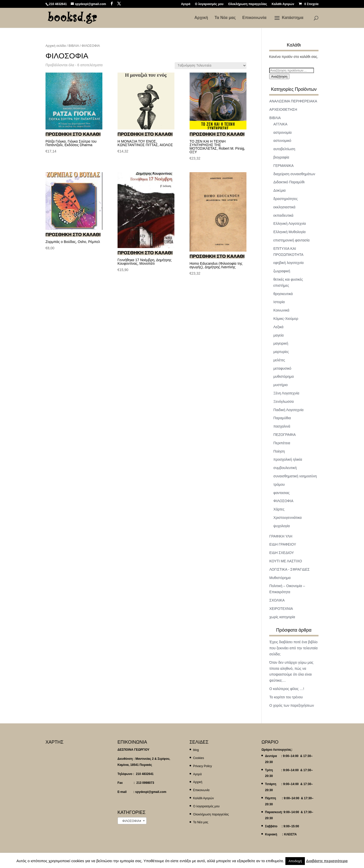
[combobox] (132, 821)
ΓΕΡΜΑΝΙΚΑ (284, 166)
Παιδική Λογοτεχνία (289, 410)
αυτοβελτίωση (284, 149)
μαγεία (279, 335)
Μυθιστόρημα (280, 578)
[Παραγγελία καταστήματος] (211, 66)
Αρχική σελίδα (56, 46)
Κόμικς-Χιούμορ (286, 319)
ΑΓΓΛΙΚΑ (280, 124)
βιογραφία (281, 157)
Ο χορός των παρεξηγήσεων (292, 705)
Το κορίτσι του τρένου (286, 697)
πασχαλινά (282, 426)
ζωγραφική (282, 271)
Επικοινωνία (254, 18)
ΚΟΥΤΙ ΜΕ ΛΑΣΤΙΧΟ (286, 561)
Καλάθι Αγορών (283, 4)
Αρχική (201, 18)
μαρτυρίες (281, 352)
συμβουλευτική (285, 468)
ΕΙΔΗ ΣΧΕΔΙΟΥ (282, 553)
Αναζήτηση (279, 76)
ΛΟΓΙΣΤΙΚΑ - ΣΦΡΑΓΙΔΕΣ (290, 569)
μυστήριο (281, 385)
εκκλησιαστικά (285, 207)
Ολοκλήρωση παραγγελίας (247, 4)
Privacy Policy (203, 766)
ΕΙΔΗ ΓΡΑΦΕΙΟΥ (283, 544)
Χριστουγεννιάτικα (288, 518)
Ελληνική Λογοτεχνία (290, 224)
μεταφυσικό (282, 368)
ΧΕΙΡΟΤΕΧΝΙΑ (281, 609)
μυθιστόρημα (284, 376)
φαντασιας (282, 493)
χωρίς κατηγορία (282, 617)
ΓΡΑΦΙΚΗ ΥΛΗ (281, 536)
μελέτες (279, 360)
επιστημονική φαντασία (292, 240)
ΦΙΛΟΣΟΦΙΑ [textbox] (131, 821)
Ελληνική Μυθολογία (290, 232)
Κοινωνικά (281, 310)
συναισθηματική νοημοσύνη (295, 476)
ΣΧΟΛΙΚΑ (277, 600)
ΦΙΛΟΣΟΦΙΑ (283, 501)
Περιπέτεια (282, 443)
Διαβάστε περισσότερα (327, 861)
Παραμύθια (282, 418)
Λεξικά (279, 327)
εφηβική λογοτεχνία (289, 263)
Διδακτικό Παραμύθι (289, 182)
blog (196, 750)
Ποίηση (279, 451)
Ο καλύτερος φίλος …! (287, 689)
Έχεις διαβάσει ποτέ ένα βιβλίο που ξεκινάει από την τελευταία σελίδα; (294, 648)
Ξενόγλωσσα (284, 402)
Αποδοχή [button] (295, 861)
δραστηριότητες (286, 199)
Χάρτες (279, 509)
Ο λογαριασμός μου (209, 4)
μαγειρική (281, 343)
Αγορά (186, 4)
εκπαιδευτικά (283, 215)
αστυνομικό (282, 141)
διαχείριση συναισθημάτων (294, 174)
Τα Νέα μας (225, 18)
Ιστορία (279, 302)
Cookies (199, 758)
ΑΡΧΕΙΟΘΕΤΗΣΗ (283, 109)
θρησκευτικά (283, 294)
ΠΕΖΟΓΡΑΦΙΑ (285, 435)
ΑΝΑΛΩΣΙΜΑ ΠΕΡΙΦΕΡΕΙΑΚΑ (293, 101)
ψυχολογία (282, 526)
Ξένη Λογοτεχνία (286, 393)
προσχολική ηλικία (288, 459)
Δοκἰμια (280, 190)
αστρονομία (283, 132)
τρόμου (279, 484)
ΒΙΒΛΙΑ (74, 46)
